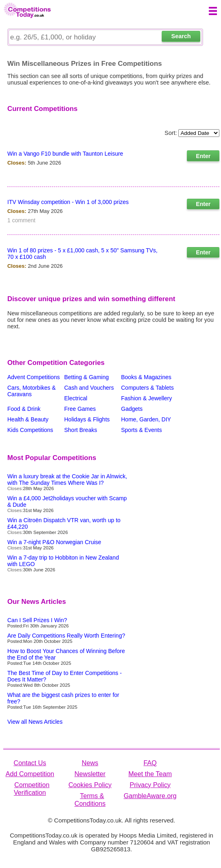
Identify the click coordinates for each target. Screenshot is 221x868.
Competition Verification (32, 789)
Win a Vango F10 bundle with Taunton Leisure (65, 154)
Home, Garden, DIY (146, 419)
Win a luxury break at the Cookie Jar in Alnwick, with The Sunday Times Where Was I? (67, 480)
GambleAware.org (150, 796)
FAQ (150, 763)
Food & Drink (24, 409)
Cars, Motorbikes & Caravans (31, 391)
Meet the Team (150, 774)
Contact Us (30, 763)
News (90, 763)
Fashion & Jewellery (146, 398)
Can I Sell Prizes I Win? (37, 620)
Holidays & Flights (87, 419)
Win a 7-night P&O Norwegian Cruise (54, 542)
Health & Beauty (28, 419)
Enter (203, 156)
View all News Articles (35, 722)
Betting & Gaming (87, 377)
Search (181, 36)
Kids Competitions (30, 430)
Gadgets (132, 409)
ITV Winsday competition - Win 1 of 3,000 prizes (68, 202)
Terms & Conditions (90, 800)
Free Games (80, 409)
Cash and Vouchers (89, 388)
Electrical (76, 398)
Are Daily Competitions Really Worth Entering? (66, 636)
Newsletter (90, 774)
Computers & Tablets (147, 388)
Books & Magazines (146, 377)
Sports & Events (141, 430)
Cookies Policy (90, 785)
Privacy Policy (150, 785)
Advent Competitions (34, 377)
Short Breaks (81, 430)
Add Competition (30, 774)
